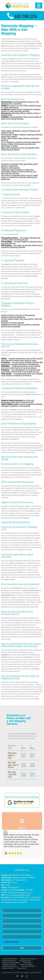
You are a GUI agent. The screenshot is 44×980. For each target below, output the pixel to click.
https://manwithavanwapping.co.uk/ (18, 895)
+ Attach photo (11, 942)
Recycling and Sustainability (11, 963)
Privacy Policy (21, 968)
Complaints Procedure (9, 964)
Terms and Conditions (28, 966)
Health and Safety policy (10, 966)
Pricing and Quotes (25, 961)
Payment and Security (9, 961)
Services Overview (8, 968)
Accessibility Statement (9, 959)
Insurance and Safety (26, 964)
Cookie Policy (27, 963)
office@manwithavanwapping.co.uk (19, 892)
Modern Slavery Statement (28, 959)
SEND (22, 948)
